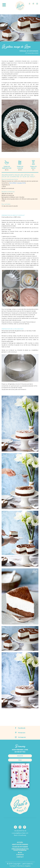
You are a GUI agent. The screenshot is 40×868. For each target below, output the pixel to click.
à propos (20, 855)
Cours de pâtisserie (20, 847)
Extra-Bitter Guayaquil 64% (17, 183)
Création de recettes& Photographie (20, 850)
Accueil (20, 842)
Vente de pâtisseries (20, 845)
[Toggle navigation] (4, 5)
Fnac (20, 760)
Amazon (20, 756)
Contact (20, 857)
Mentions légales (24, 866)
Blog (20, 853)
